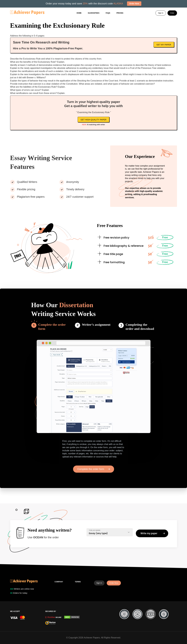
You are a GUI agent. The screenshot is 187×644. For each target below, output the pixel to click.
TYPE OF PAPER (95, 530)
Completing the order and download (140, 327)
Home (79, 13)
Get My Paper (164, 45)
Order (172, 13)
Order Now (114, 583)
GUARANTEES (94, 13)
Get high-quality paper (94, 120)
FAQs (108, 13)
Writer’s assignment (96, 325)
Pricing (120, 13)
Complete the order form (52, 327)
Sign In (161, 13)
